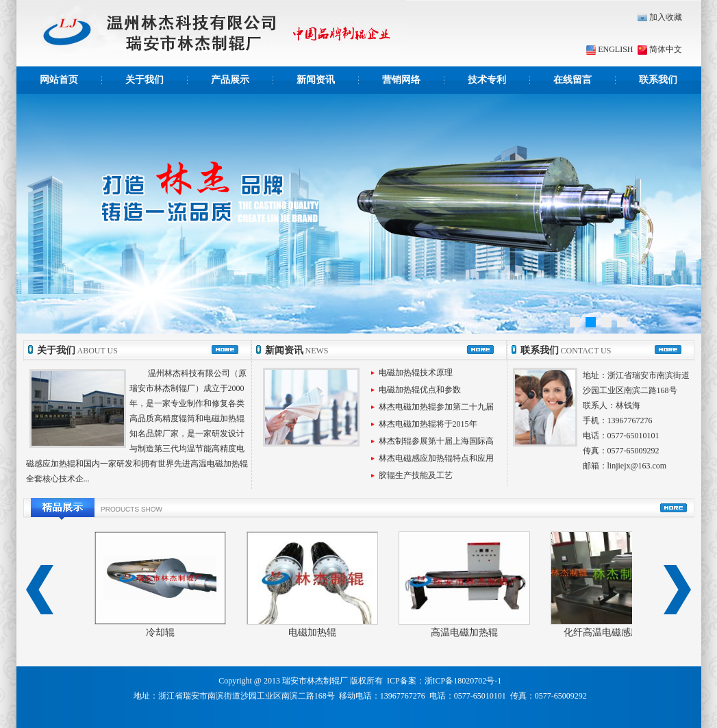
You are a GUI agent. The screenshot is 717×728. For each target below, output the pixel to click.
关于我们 (144, 80)
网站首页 (59, 80)
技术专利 (487, 80)
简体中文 (659, 49)
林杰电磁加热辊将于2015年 (428, 424)
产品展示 (230, 80)
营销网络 (401, 80)
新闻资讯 (316, 80)
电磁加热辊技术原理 (416, 373)
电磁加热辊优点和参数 (420, 390)
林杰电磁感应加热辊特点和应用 (436, 458)
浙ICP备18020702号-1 (463, 681)
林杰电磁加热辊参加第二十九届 (436, 407)
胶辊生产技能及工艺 (416, 475)
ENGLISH (609, 49)
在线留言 (573, 80)
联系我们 (658, 80)
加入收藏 (660, 17)
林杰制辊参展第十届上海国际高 (436, 441)
